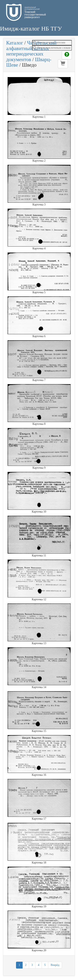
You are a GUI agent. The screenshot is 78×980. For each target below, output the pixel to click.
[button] (63, 64)
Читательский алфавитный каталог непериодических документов (31, 51)
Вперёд (55, 965)
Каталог (15, 43)
